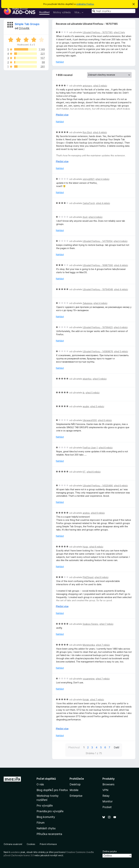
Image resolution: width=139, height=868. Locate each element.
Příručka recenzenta (49, 834)
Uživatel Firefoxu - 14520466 (98, 486)
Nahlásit (60, 62)
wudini (86, 406)
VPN (105, 790)
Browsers (108, 784)
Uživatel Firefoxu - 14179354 (98, 241)
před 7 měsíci (106, 624)
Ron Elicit (87, 132)
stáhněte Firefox (85, 4)
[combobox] (114, 11)
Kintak (86, 700)
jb (84, 393)
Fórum (41, 823)
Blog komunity (46, 817)
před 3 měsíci (100, 86)
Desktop (75, 784)
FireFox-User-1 (90, 448)
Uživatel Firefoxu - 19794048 (98, 289)
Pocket (107, 807)
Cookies (31, 844)
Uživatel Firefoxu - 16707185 (98, 32)
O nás (40, 784)
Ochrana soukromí (13, 844)
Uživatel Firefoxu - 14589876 (98, 351)
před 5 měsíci (121, 351)
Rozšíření (44, 12)
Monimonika (89, 645)
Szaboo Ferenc (90, 624)
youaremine (89, 679)
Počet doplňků (46, 779)
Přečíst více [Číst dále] (62, 115)
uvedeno (16, 852)
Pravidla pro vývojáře (50, 811)
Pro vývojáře (45, 806)
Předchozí (74, 747)
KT (84, 472)
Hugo (85, 547)
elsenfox (87, 379)
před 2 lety (119, 32)
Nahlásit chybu (46, 828)
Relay (106, 796)
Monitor (108, 801)
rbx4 (85, 217)
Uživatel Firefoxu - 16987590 (98, 265)
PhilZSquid (88, 577)
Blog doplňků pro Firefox (52, 790)
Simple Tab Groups (27, 24)
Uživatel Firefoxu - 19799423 (98, 327)
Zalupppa (87, 303)
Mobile (74, 790)
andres (86, 513)
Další (116, 747)
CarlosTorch (89, 203)
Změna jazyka (110, 851)
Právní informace (48, 844)
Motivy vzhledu (62, 12)
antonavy (87, 86)
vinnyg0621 (88, 179)
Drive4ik (24, 28)
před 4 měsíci (100, 132)
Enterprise (76, 796)
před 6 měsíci (105, 420)
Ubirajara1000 (90, 420)
